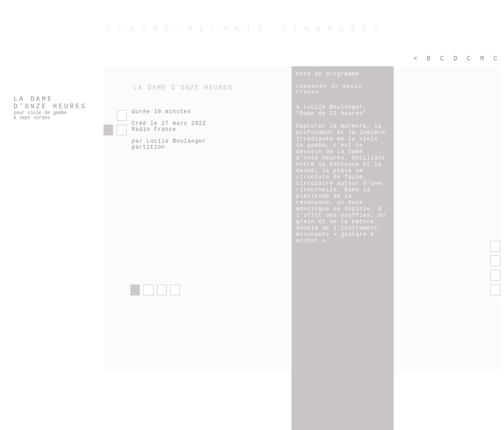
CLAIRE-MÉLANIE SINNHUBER (246, 30)
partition (148, 147)
